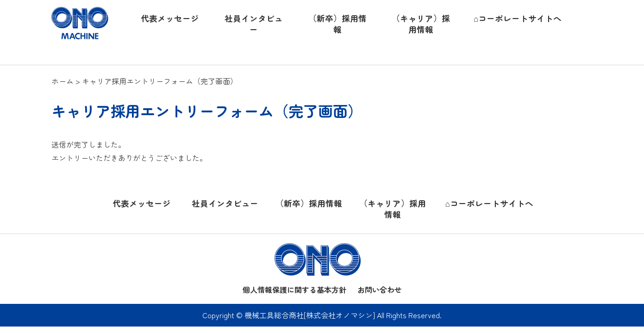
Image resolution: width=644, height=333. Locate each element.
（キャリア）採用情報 (393, 209)
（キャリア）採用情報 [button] (421, 24)
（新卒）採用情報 (309, 203)
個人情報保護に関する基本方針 (294, 290)
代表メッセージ (142, 203)
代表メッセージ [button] (170, 18)
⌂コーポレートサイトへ (489, 203)
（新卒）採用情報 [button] (338, 24)
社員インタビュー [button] (254, 24)
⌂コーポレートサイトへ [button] (518, 18)
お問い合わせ (380, 290)
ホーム (63, 81)
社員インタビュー (225, 203)
